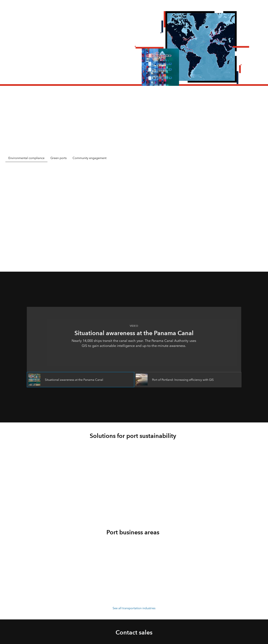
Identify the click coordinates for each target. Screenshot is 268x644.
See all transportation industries (134, 608)
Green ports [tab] (59, 158)
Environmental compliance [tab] (26, 158)
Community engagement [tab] (90, 158)
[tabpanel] (134, 212)
